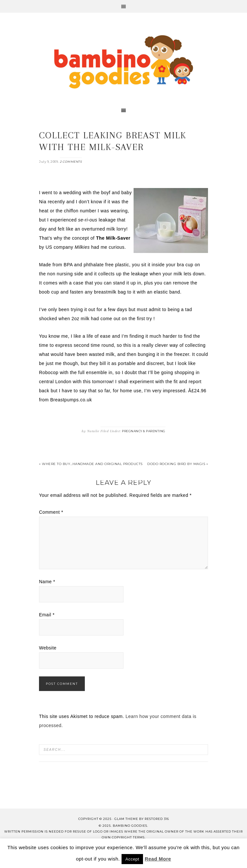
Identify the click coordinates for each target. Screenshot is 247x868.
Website (48, 648)
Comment (51, 512)
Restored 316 (157, 819)
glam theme (126, 819)
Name (47, 582)
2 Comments (71, 162)
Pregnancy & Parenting (144, 431)
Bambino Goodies (123, 62)
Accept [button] (132, 859)
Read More (158, 859)
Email (47, 615)
